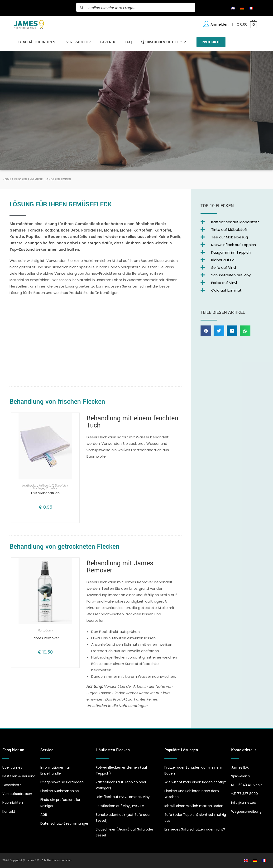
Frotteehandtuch (45, 493)
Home (7, 179)
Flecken (21, 179)
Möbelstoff (46, 485)
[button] (206, 331)
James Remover (45, 638)
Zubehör (52, 488)
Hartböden (30, 485)
